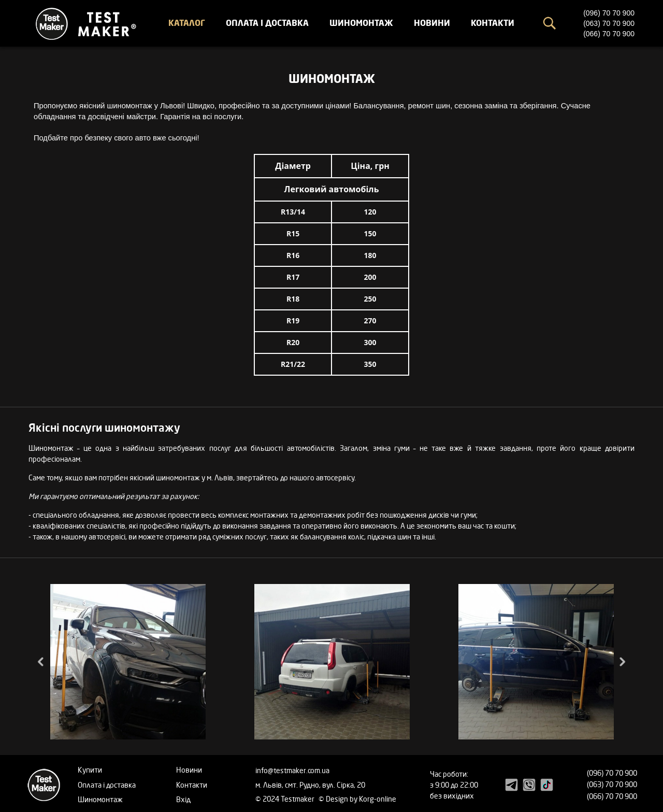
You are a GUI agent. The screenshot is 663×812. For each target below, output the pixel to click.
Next (622, 662)
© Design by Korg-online (357, 799)
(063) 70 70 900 (609, 23)
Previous (41, 662)
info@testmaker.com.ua (292, 770)
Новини (432, 23)
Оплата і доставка (267, 23)
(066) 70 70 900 (609, 34)
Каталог (187, 23)
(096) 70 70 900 (609, 13)
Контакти (493, 23)
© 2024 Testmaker (286, 799)
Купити (90, 770)
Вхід (183, 799)
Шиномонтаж (361, 23)
